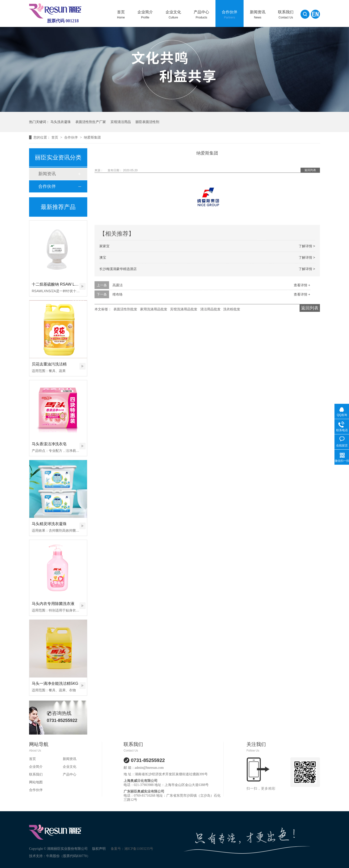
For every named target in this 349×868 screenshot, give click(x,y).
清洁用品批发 (210, 309)
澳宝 (103, 257)
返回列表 (310, 170)
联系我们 (286, 15)
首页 (121, 15)
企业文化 (173, 15)
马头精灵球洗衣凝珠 (49, 524)
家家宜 (104, 246)
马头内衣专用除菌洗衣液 (53, 604)
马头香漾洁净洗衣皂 (49, 444)
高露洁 (118, 285)
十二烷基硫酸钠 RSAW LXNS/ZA (60, 284)
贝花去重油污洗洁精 (49, 364)
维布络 (118, 294)
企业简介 (145, 15)
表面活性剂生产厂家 (91, 122)
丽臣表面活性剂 (147, 122)
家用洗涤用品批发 (154, 309)
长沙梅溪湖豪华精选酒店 (118, 269)
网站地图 (36, 782)
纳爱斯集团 (92, 137)
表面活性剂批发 (125, 309)
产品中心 (201, 15)
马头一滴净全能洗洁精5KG (55, 683)
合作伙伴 (230, 15)
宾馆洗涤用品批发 (184, 309)
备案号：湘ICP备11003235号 (132, 849)
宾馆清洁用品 (121, 122)
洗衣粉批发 (232, 309)
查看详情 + (302, 285)
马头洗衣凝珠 (61, 122)
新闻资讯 (258, 15)
